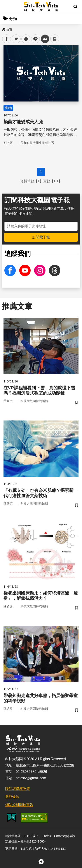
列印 (55, 39)
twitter (16, 39)
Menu (7, 7)
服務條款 (12, 797)
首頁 (7, 30)
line (34, 39)
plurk (25, 39)
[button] (75, 7)
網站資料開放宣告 (19, 805)
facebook (7, 39)
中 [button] (45, 39)
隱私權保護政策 (17, 789)
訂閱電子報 (41, 237)
